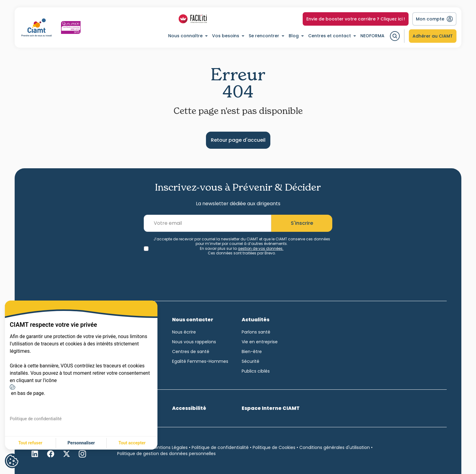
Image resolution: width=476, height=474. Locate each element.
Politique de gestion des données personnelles (166, 454)
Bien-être (252, 352)
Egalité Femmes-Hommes (200, 361)
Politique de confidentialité (220, 447)
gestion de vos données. (261, 248)
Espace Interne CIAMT (271, 408)
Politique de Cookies (274, 447)
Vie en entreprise (260, 342)
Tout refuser (30, 443)
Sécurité (251, 361)
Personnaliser (81, 443)
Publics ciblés (256, 371)
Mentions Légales (169, 447)
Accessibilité (189, 408)
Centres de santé (191, 352)
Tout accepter (132, 443)
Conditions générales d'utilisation (335, 447)
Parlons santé (256, 332)
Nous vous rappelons (194, 342)
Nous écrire (184, 332)
